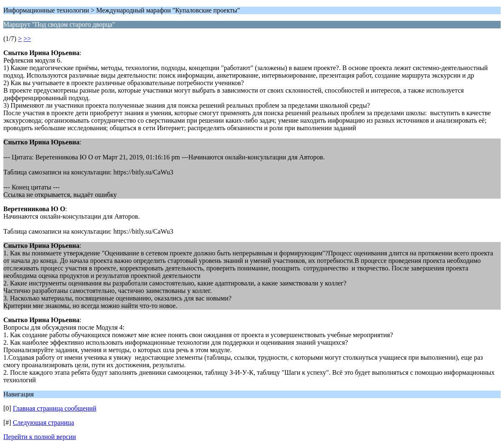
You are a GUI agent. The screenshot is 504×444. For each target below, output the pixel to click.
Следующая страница (44, 423)
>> (27, 39)
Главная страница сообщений (55, 408)
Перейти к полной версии (40, 437)
